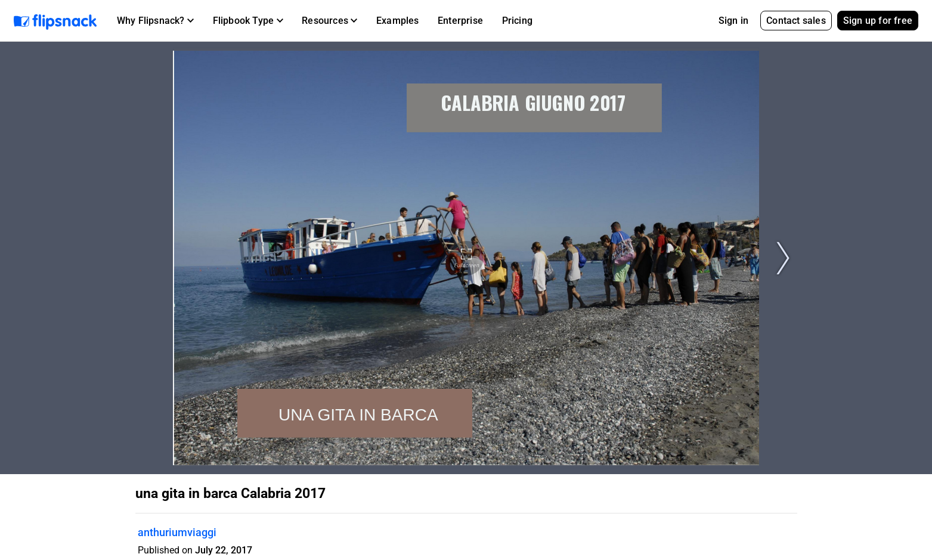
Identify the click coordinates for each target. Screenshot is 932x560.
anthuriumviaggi (177, 532)
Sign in (733, 21)
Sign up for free (878, 21)
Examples (398, 21)
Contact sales (796, 21)
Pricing (517, 21)
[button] (155, 21)
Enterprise (460, 21)
